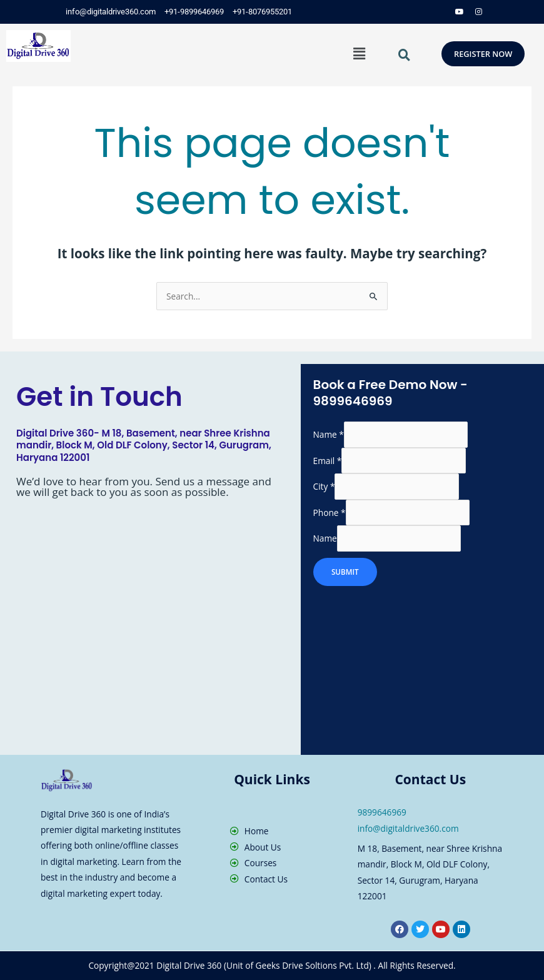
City (324, 487)
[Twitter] (422, 12)
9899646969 (382, 812)
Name (329, 435)
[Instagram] (478, 12)
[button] (360, 53)
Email (328, 461)
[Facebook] (403, 12)
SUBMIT (346, 572)
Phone (330, 513)
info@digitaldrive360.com (408, 828)
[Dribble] (460, 12)
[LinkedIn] (441, 12)
